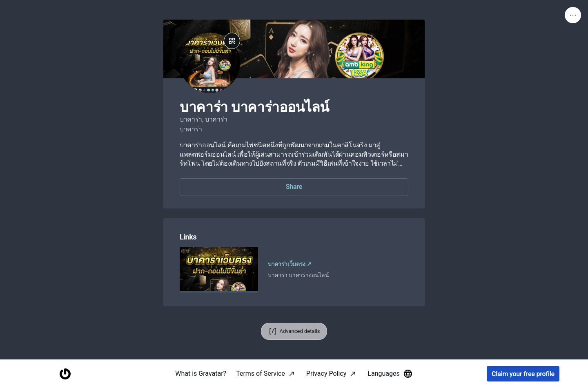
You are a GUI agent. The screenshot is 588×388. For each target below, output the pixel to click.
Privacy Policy (326, 374)
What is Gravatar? (201, 374)
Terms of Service (261, 374)
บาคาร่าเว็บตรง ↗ (290, 264)
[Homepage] (65, 374)
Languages (390, 374)
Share (294, 187)
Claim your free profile (523, 374)
